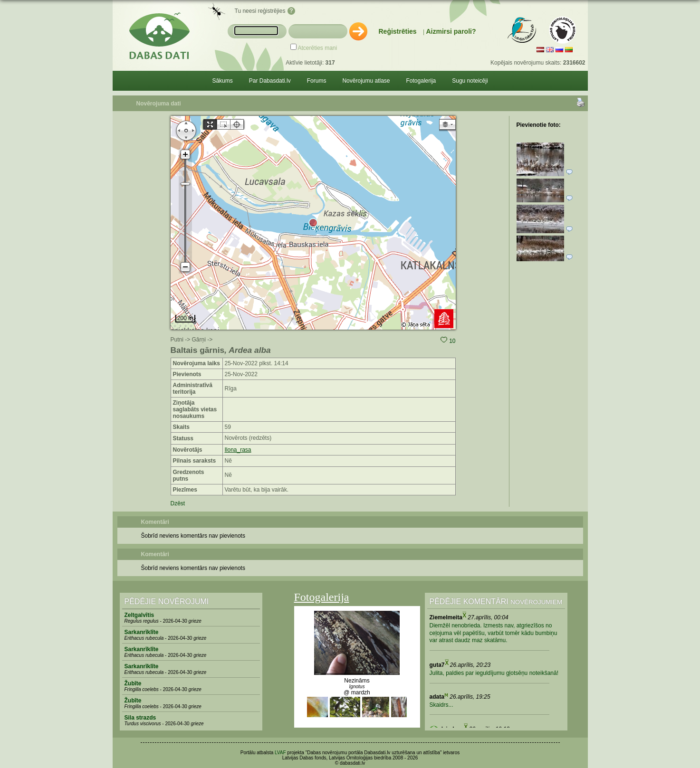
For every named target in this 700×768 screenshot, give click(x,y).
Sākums (222, 81)
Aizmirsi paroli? (451, 31)
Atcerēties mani (318, 48)
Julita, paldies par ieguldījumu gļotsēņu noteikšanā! (494, 673)
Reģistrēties (398, 31)
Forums (317, 81)
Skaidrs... (441, 705)
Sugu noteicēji (470, 81)
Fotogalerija (421, 81)
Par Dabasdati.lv (270, 81)
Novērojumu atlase (366, 81)
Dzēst (178, 503)
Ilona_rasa (238, 450)
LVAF (280, 753)
